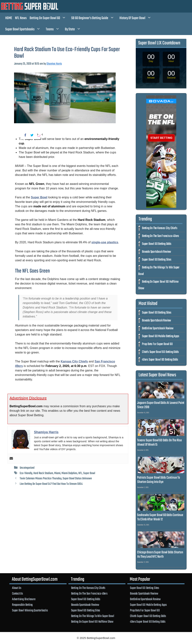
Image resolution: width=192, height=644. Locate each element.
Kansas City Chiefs (74, 361)
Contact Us (17, 594)
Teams (55, 29)
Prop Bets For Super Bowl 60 (157, 344)
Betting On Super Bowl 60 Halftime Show (92, 622)
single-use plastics (105, 242)
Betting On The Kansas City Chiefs (160, 228)
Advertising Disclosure (24, 599)
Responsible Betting (22, 605)
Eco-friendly (26, 473)
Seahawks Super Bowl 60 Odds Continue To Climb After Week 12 (160, 517)
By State (75, 29)
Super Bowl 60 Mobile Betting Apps (160, 336)
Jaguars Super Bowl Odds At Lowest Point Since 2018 (161, 405)
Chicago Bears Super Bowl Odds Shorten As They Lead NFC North (160, 555)
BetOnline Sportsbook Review (158, 328)
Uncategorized (27, 468)
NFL (80, 473)
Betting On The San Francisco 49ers (160, 236)
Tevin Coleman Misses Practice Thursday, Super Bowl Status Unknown (56, 479)
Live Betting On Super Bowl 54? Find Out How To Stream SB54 (51, 484)
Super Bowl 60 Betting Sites (157, 260)
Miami (57, 473)
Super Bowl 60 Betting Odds (157, 244)
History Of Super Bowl (137, 18)
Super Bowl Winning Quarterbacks (30, 610)
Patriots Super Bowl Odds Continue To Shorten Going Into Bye (159, 480)
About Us (16, 588)
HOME (9, 18)
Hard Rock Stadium (43, 473)
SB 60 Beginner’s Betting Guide (95, 18)
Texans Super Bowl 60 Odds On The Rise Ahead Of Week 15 (159, 443)
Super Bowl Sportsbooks (25, 29)
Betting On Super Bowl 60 (50, 18)
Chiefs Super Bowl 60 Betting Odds (160, 352)
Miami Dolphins (69, 473)
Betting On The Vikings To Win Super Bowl (93, 616)
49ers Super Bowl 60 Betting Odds (160, 360)
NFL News (21, 18)
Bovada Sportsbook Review (156, 252)
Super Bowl (39, 197)
